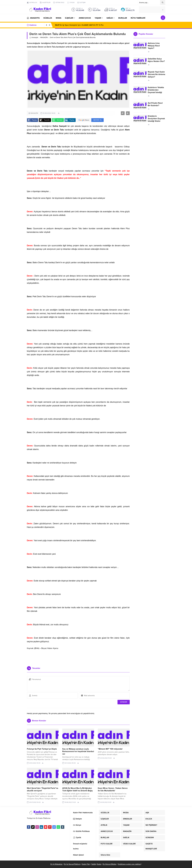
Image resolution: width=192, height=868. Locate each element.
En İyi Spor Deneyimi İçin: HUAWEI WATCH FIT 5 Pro (79, 25)
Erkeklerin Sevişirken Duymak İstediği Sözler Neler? (156, 120)
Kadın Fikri (86, 864)
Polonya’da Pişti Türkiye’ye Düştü (42, 749)
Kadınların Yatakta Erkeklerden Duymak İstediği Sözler (156, 91)
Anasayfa (34, 37)
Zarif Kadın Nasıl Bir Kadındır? (155, 104)
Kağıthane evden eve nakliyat (129, 864)
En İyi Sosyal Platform (72, 864)
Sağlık (94, 864)
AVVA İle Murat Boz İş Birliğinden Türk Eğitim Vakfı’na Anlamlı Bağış (77, 789)
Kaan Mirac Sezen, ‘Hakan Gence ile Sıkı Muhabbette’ (113, 789)
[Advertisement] (78, 657)
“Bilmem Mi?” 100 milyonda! (110, 749)
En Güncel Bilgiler (110, 864)
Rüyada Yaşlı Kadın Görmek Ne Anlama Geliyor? (156, 74)
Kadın (99, 864)
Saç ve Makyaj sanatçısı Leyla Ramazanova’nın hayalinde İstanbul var (78, 751)
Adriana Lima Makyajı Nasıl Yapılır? (154, 46)
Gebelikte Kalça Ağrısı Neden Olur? (156, 60)
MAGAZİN (44, 37)
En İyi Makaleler (57, 864)
